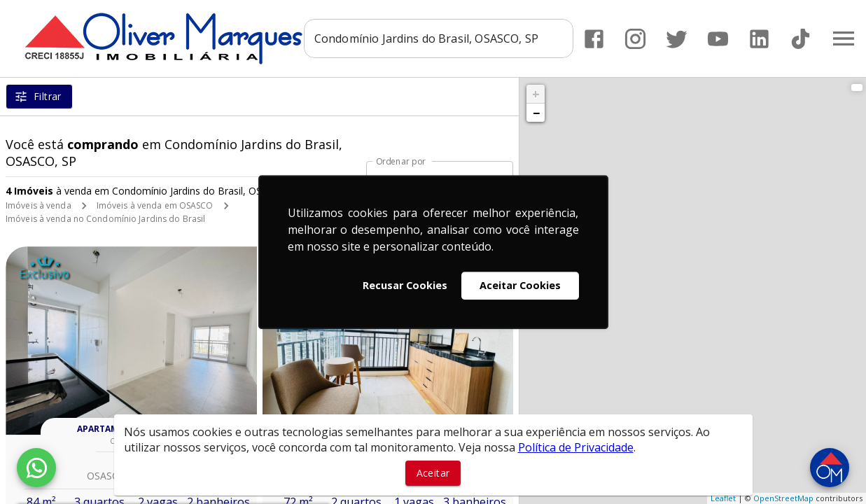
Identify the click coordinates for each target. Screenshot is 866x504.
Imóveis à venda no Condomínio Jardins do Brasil (105, 219)
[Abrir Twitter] (677, 39)
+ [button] (536, 94)
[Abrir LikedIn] (759, 39)
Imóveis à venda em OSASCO (155, 205)
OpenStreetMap (783, 498)
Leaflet (723, 498)
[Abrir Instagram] (635, 39)
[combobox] (439, 38)
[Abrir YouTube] (718, 39)
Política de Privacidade (576, 447)
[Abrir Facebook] (594, 39)
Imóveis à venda (39, 205)
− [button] (536, 113)
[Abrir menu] (844, 38)
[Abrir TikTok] (801, 39)
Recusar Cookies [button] (405, 285)
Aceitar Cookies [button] (520, 285)
